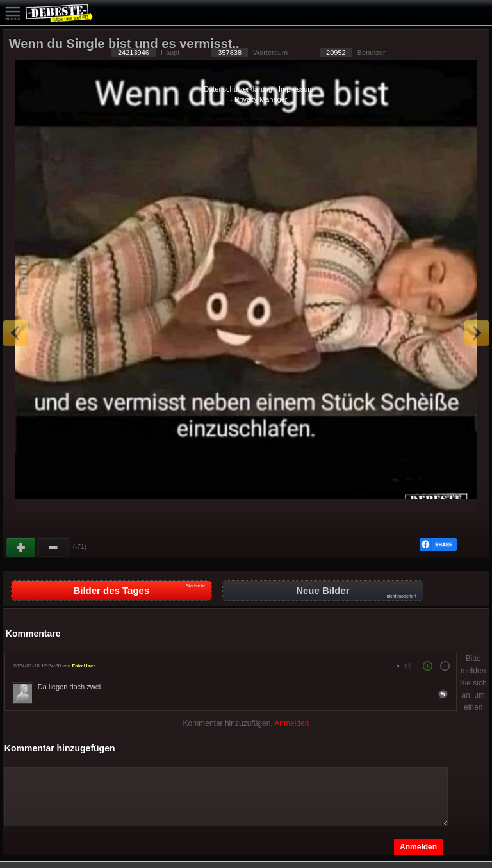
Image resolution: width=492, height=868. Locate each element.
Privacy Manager (261, 99)
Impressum (296, 89)
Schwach (54, 548)
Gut (22, 548)
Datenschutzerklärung (238, 89)
